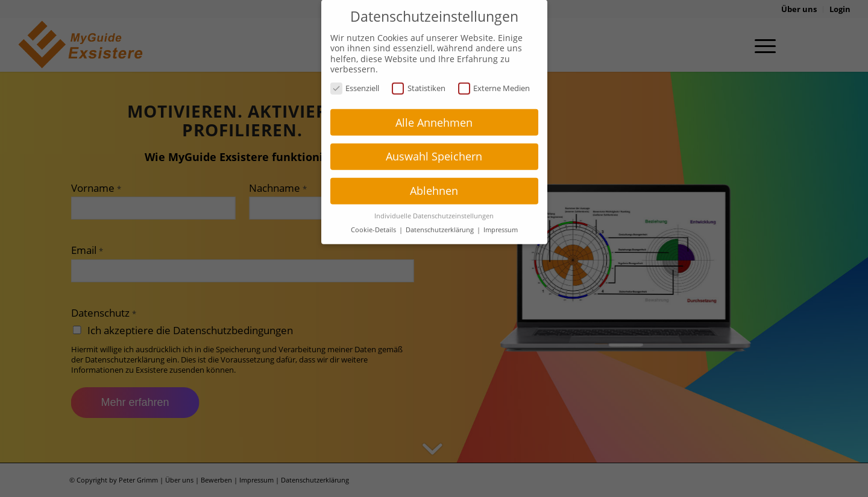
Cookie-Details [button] (374, 219)
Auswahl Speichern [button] (434, 145)
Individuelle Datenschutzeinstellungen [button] (434, 205)
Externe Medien (494, 77)
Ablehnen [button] (434, 180)
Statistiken (419, 77)
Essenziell (355, 77)
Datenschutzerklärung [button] (441, 219)
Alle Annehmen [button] (434, 111)
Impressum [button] (501, 219)
